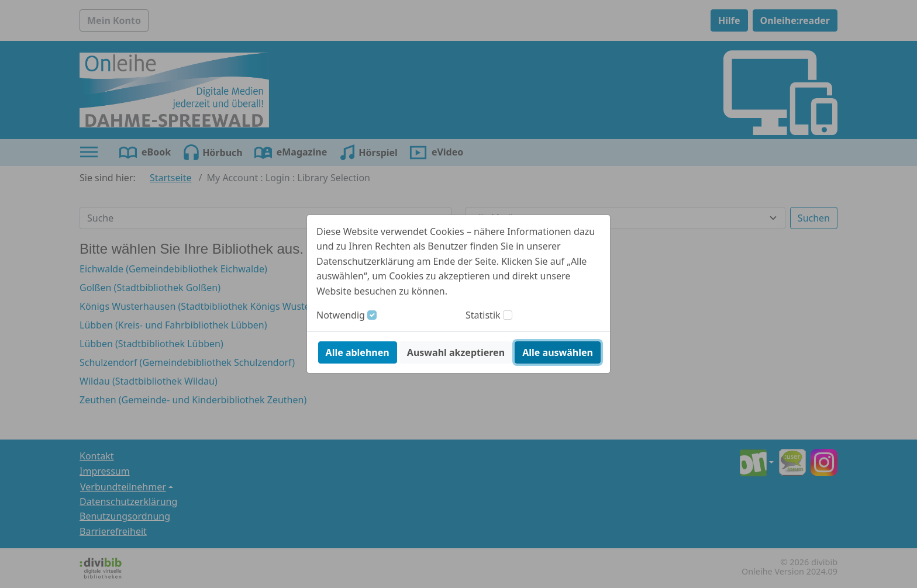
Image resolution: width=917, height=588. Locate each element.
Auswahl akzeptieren (456, 352)
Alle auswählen (558, 352)
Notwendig (341, 315)
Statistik (483, 315)
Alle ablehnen (358, 352)
